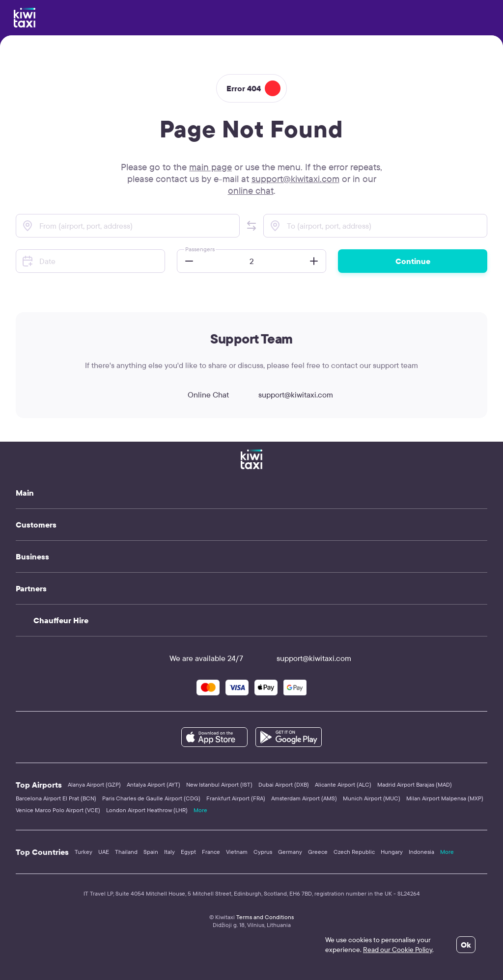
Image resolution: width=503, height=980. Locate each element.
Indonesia (421, 852)
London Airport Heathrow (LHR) (147, 810)
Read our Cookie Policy (398, 950)
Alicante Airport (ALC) (343, 784)
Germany (290, 852)
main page (210, 167)
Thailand (126, 852)
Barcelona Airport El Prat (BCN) (56, 798)
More (200, 810)
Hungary (392, 852)
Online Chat (199, 395)
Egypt (188, 852)
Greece (318, 852)
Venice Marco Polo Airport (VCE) (58, 810)
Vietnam (237, 852)
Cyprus (263, 852)
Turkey (84, 852)
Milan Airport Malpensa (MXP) (445, 798)
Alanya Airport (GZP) (94, 784)
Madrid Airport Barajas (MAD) (415, 784)
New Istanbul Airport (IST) (219, 784)
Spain (151, 852)
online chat (251, 190)
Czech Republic (354, 852)
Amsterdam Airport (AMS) (304, 798)
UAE (104, 852)
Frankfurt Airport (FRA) (236, 798)
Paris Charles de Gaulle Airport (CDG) (151, 798)
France (211, 852)
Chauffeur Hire (61, 620)
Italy (169, 852)
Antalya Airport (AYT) (154, 784)
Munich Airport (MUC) (372, 798)
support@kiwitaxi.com (295, 179)
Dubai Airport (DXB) (284, 784)
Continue (413, 261)
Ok (466, 945)
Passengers (200, 249)
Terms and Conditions (265, 917)
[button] (251, 226)
